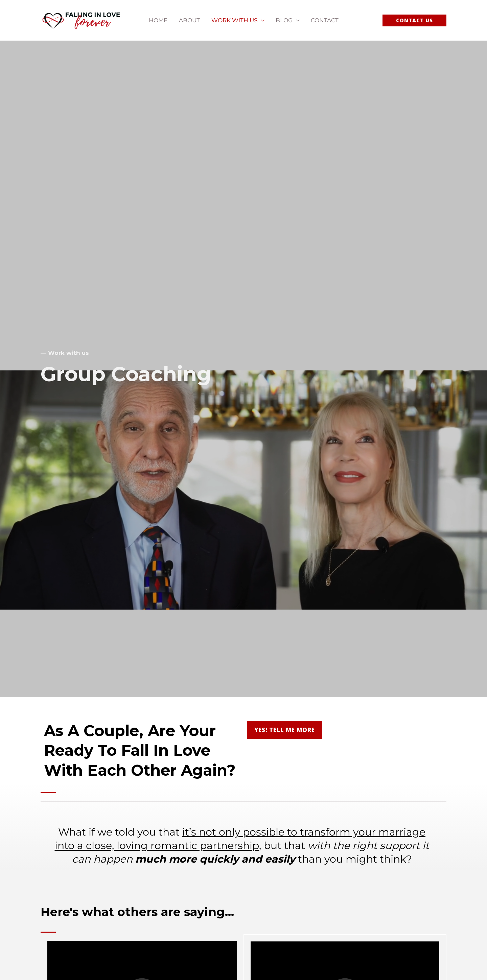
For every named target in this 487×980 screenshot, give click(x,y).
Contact (325, 20)
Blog (284, 20)
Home (158, 20)
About (189, 20)
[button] (414, 20)
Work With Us (234, 20)
